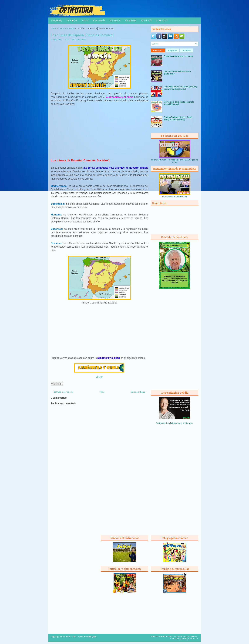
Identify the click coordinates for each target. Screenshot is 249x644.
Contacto (162, 21)
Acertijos (115, 21)
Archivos (187, 50)
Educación (56, 21)
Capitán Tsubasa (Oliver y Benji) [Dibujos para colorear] (178, 118)
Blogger (189, 423)
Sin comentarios (79, 40)
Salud (85, 21)
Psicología (99, 21)
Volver (99, 377)
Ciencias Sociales (67, 29)
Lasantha (194, 636)
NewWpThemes (166, 636)
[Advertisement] (100, 132)
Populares (158, 50)
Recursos (131, 21)
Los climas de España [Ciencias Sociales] (82, 35)
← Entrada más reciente (62, 392)
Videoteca (146, 21)
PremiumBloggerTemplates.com (184, 638)
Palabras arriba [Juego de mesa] (178, 56)
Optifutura (58, 40)
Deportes (72, 21)
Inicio (54, 29)
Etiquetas (172, 50)
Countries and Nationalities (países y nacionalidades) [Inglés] (180, 88)
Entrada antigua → (139, 392)
